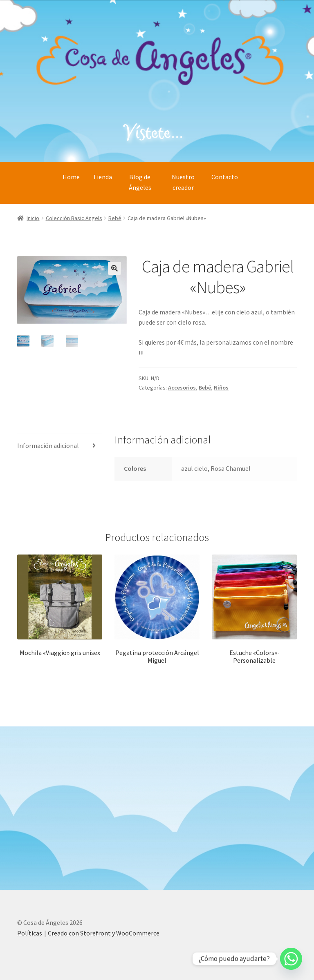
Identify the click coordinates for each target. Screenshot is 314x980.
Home (71, 177)
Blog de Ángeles (140, 182)
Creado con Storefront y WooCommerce (104, 933)
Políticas (30, 933)
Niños (221, 388)
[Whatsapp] (291, 959)
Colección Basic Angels (74, 218)
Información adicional (48, 445)
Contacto (225, 177)
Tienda (102, 177)
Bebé (115, 218)
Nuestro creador (183, 182)
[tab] (60, 446)
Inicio (33, 218)
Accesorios (182, 388)
